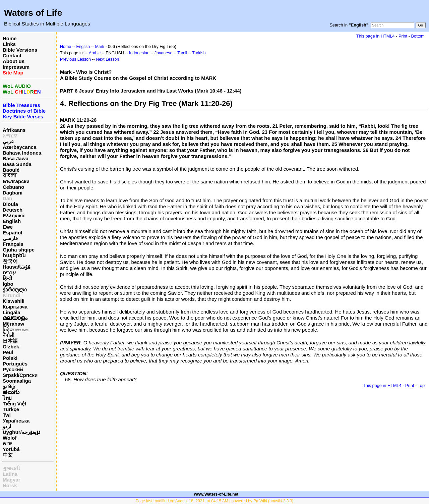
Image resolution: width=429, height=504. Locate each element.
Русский (13, 369)
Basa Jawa (16, 158)
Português (15, 364)
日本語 (10, 341)
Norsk (10, 485)
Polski (10, 358)
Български (16, 181)
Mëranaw (13, 324)
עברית (9, 272)
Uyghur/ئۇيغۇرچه (21, 432)
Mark (100, 47)
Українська (16, 421)
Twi (7, 415)
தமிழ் (9, 386)
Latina (10, 474)
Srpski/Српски (20, 375)
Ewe (8, 227)
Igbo (8, 284)
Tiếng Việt (14, 404)
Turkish (199, 53)
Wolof (10, 438)
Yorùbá (11, 449)
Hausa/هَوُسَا (17, 267)
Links (9, 44)
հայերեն (14, 255)
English (12, 221)
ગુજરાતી (11, 468)
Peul (8, 352)
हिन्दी (7, 278)
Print (403, 36)
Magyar (12, 480)
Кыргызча (15, 307)
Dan (7, 198)
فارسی (10, 238)
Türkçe (11, 409)
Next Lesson (107, 59)
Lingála (12, 312)
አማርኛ (10, 136)
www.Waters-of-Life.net (216, 494)
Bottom (418, 36)
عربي (8, 141)
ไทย (7, 398)
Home (10, 38)
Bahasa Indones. (23, 153)
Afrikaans (14, 130)
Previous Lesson (75, 59)
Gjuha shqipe (19, 250)
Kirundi (12, 295)
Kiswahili (14, 301)
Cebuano (13, 187)
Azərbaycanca (20, 147)
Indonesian (139, 53)
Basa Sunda (17, 164)
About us (14, 61)
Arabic (95, 53)
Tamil (182, 53)
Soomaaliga (17, 381)
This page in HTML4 (376, 36)
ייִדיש (7, 443)
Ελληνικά (14, 215)
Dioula (10, 204)
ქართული (15, 290)
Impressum (16, 67)
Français (13, 244)
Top (421, 385)
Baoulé (11, 170)
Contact (12, 55)
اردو (7, 426)
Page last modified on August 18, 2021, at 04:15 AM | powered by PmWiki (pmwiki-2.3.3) (215, 501)
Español (12, 233)
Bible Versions (20, 50)
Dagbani (13, 193)
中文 (8, 455)
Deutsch (13, 210)
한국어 (10, 261)
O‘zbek (11, 347)
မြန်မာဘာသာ (16, 329)
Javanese (163, 53)
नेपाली (9, 335)
